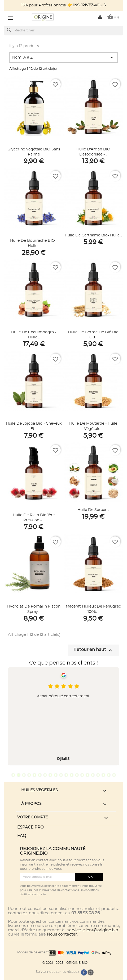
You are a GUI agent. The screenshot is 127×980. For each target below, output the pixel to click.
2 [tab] (19, 775)
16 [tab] (93, 775)
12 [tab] (72, 775)
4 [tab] (29, 775)
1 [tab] (13, 775)
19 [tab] (109, 775)
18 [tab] (103, 775)
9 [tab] (56, 775)
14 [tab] (82, 775)
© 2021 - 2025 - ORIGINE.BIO (65, 963)
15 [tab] (87, 775)
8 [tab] (50, 775)
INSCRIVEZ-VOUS (89, 5)
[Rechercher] (63, 31)
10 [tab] (61, 775)
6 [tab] (40, 775)
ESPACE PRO (30, 827)
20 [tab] (114, 775)
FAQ (22, 836)
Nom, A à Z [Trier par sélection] (63, 58)
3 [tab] (24, 775)
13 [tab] (77, 775)
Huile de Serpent (93, 510)
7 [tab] (45, 775)
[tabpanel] (63, 716)
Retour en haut (93, 650)
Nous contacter (62, 934)
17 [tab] (98, 775)
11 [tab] (66, 775)
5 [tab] (34, 775)
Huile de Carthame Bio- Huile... (93, 235)
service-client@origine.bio (93, 930)
